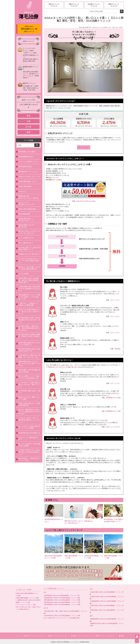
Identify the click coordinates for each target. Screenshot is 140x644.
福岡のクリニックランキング (114, 5)
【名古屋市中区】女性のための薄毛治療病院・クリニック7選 (62, 616)
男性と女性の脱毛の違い (28, 209)
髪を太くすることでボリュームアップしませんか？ (29, 232)
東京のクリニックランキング (54, 5)
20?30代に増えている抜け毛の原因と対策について (30, 248)
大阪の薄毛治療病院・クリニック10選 (74, 557)
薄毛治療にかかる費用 (27, 152)
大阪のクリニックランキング (74, 5)
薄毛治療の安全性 (25, 167)
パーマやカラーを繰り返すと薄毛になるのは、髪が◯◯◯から (29, 384)
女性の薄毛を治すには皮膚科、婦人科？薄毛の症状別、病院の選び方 (29, 280)
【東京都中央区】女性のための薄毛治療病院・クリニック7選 (62, 602)
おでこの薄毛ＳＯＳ (26, 238)
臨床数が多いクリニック (28, 172)
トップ (18, 636)
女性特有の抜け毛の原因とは (29, 433)
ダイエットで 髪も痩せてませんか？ (27, 203)
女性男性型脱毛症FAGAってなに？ (54, 520)
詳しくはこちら (84, 147)
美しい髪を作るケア (26, 243)
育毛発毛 (118, 349)
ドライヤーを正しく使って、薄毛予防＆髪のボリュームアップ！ (29, 420)
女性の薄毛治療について (28, 182)
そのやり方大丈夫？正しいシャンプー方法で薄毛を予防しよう (29, 261)
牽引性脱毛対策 (24, 214)
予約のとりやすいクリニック (29, 177)
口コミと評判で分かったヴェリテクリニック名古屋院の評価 (61, 618)
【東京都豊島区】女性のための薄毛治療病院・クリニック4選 (62, 605)
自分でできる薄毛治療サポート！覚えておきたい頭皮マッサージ (29, 311)
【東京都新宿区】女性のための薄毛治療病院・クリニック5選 (62, 600)
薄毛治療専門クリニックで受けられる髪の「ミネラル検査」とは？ (29, 297)
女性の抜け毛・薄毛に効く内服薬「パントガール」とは (29, 356)
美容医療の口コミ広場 (113, 398)
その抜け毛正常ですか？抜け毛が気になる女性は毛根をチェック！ (29, 452)
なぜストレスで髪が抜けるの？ (28, 439)
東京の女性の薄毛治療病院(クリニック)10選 (53, 557)
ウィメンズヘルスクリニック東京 (29, 102)
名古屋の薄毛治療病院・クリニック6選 (94, 557)
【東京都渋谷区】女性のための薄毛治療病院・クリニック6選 (62, 598)
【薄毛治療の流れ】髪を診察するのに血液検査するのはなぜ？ (29, 289)
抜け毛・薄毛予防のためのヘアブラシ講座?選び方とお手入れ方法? (30, 412)
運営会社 (122, 636)
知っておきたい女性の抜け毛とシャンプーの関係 (29, 427)
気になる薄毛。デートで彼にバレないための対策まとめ (29, 377)
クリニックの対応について (28, 162)
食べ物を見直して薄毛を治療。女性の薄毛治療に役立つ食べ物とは (29, 328)
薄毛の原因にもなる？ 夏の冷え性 (27, 226)
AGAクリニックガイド (113, 427)
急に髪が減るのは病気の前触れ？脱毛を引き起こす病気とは (29, 336)
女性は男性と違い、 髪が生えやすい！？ (26, 220)
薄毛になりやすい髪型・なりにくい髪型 (29, 398)
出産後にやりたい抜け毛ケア (29, 254)
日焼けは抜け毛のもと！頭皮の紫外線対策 (29, 404)
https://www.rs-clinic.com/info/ (86, 201)
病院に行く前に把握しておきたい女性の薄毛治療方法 (29, 268)
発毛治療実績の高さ (26, 157)
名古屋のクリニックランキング (94, 5)
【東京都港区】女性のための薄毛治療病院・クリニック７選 (61, 595)
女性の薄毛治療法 (25, 186)
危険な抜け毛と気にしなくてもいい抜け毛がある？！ (74, 522)
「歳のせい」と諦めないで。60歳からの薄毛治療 (29, 304)
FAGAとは (22, 191)
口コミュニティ (115, 300)
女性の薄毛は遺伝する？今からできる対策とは (29, 344)
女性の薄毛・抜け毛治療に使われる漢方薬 (29, 371)
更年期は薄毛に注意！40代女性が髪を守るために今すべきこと (29, 320)
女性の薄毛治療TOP (85, 27)
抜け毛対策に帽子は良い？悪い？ (29, 392)
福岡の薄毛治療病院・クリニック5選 (113, 557)
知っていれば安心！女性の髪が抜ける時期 (29, 445)
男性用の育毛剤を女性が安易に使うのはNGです (29, 350)
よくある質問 (23, 274)
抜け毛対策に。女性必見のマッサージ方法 (29, 459)
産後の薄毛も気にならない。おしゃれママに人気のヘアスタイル (29, 364)
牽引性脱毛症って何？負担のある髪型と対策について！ (113, 520)
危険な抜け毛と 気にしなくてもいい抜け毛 (28, 197)
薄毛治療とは (89, 521)
